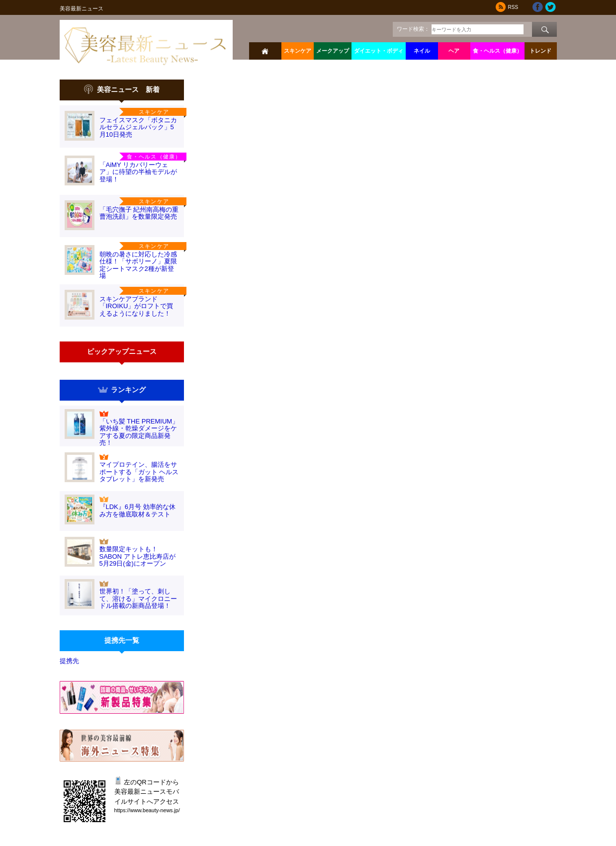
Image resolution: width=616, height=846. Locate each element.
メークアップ (333, 51)
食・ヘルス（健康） (497, 51)
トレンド (540, 51)
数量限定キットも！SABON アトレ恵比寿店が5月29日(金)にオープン (137, 556)
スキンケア (298, 51)
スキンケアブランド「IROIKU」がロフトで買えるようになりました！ (136, 306)
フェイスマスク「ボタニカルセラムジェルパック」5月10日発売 (138, 127)
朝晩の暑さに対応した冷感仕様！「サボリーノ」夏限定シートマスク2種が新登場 (138, 265)
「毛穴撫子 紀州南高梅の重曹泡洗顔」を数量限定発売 (139, 213)
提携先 (69, 661)
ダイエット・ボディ (379, 51)
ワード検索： (413, 29)
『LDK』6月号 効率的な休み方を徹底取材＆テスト (137, 510)
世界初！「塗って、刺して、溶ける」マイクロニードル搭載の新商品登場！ (138, 598)
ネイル (422, 51)
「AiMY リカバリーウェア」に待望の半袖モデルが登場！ (138, 172)
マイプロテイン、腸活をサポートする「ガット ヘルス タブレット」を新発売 (139, 472)
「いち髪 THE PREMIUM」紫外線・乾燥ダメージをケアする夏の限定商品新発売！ (139, 432)
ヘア (454, 51)
